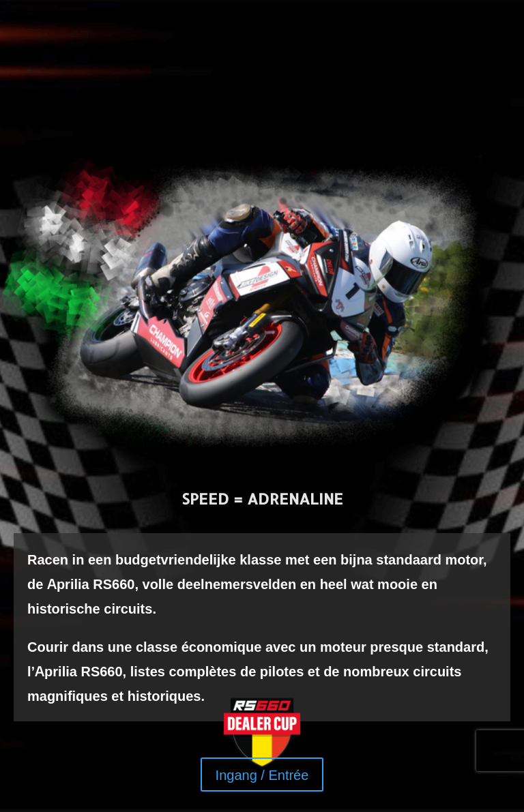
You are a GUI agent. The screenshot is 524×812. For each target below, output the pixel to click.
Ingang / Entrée (262, 774)
